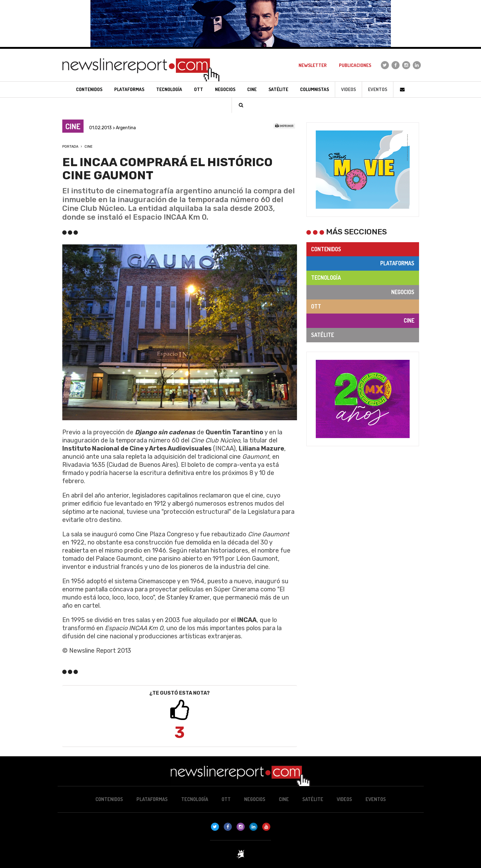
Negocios (403, 292)
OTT (316, 306)
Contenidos (326, 249)
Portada (70, 147)
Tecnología (326, 278)
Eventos (378, 89)
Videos (348, 89)
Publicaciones (355, 65)
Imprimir (284, 126)
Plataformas (397, 263)
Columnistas (315, 89)
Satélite (322, 335)
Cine (89, 147)
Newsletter (313, 65)
